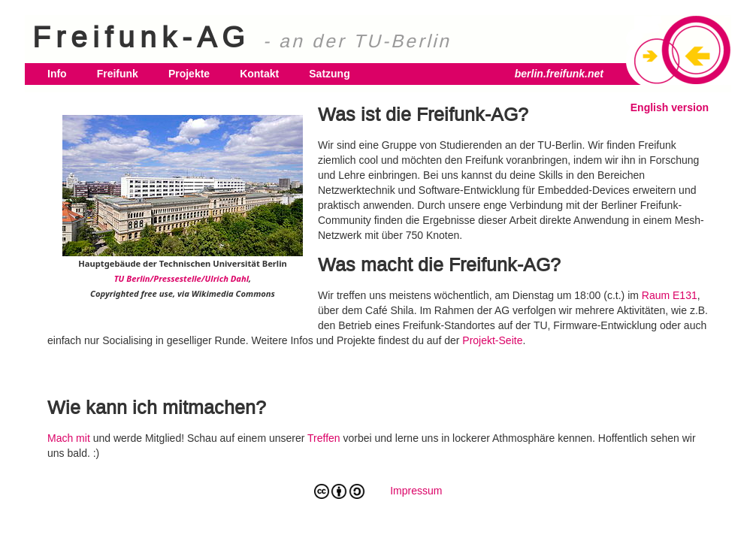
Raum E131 (670, 295)
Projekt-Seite (492, 340)
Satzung (329, 74)
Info (57, 74)
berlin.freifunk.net (559, 74)
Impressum (416, 491)
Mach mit (69, 438)
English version (670, 107)
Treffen (324, 438)
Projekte (189, 74)
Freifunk (118, 74)
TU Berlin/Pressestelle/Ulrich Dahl (181, 278)
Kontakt (259, 74)
